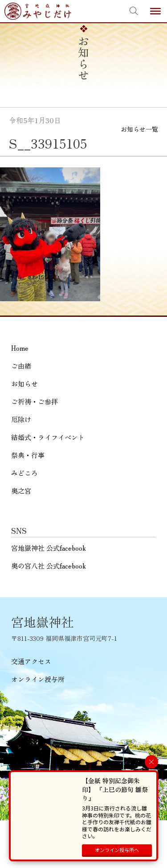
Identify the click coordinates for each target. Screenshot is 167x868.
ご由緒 (21, 366)
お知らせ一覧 (139, 129)
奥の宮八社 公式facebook (49, 566)
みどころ (24, 473)
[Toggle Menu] (155, 11)
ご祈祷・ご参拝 (35, 401)
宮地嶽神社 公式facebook (49, 548)
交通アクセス (31, 661)
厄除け (21, 419)
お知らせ (24, 384)
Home (20, 348)
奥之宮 (21, 491)
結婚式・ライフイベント (48, 437)
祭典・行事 (28, 455)
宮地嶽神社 (38, 11)
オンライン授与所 (38, 679)
